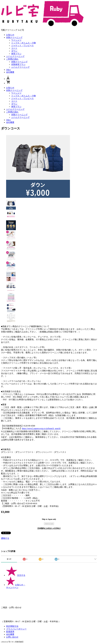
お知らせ (10, 35)
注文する (16, 575)
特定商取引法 (12, 626)
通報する (5, 538)
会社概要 (10, 72)
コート (14, 48)
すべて (9, 559)
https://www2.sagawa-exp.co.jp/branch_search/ (41, 428)
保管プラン (16, 54)
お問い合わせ (12, 637)
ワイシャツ (16, 40)
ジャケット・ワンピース (22, 46)
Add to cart (49, 524)
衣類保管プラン (18, 64)
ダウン (14, 51)
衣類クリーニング (14, 37)
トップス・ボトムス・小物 (23, 43)
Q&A (8, 70)
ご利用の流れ (12, 59)
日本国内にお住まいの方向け (49, 528)
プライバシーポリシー (16, 629)
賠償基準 (10, 632)
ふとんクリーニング (15, 56)
